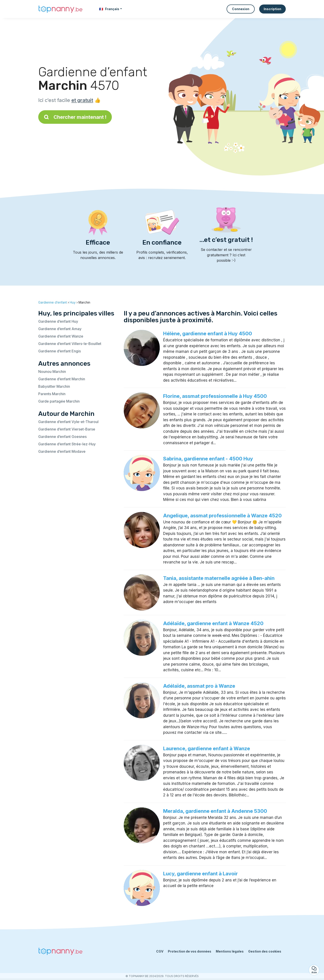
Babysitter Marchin (54, 386)
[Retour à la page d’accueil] (61, 9)
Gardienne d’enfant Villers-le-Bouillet (70, 344)
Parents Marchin (52, 394)
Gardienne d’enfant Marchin (62, 379)
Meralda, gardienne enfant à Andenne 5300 (215, 811)
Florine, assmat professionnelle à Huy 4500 (215, 396)
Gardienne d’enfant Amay (60, 329)
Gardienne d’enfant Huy (58, 321)
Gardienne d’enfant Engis (60, 351)
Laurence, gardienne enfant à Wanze (207, 748)
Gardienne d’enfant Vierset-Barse (67, 429)
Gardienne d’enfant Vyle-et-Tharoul (68, 422)
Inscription (272, 9)
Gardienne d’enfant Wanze (61, 336)
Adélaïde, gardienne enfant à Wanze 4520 (213, 623)
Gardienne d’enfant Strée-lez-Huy (67, 444)
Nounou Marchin (52, 372)
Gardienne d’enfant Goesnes (62, 437)
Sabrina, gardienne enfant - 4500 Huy (208, 459)
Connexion (241, 9)
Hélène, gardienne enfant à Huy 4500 (208, 333)
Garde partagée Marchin (59, 401)
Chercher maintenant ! (75, 117)
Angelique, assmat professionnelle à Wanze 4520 (222, 516)
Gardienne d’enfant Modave (62, 451)
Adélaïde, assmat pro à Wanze (199, 686)
